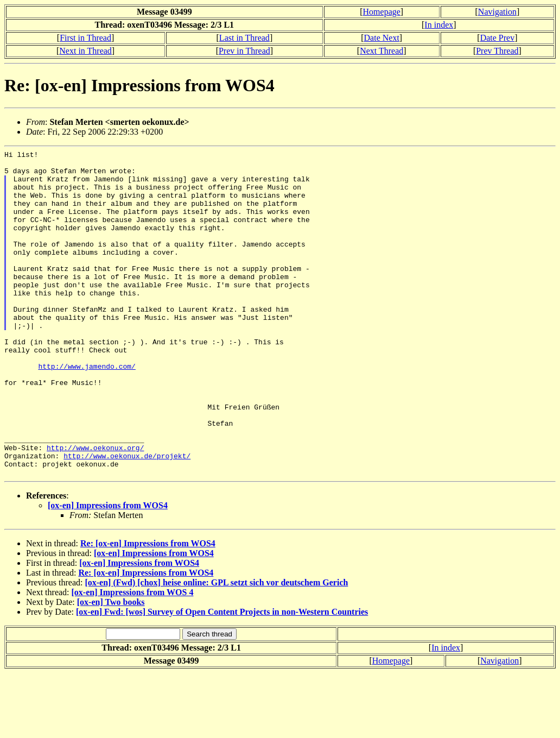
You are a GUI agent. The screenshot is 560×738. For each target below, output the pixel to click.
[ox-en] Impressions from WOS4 (108, 570)
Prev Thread (497, 51)
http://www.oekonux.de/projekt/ (127, 518)
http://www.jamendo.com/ (87, 410)
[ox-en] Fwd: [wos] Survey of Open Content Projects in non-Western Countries (222, 677)
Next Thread (381, 51)
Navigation (497, 12)
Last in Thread (244, 38)
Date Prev (498, 38)
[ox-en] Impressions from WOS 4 (133, 657)
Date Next (382, 38)
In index (439, 25)
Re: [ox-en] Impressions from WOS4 (148, 608)
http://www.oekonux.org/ (95, 508)
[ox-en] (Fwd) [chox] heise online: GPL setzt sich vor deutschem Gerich (216, 648)
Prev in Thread (244, 51)
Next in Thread (85, 51)
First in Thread (85, 38)
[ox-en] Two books (111, 667)
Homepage (382, 12)
